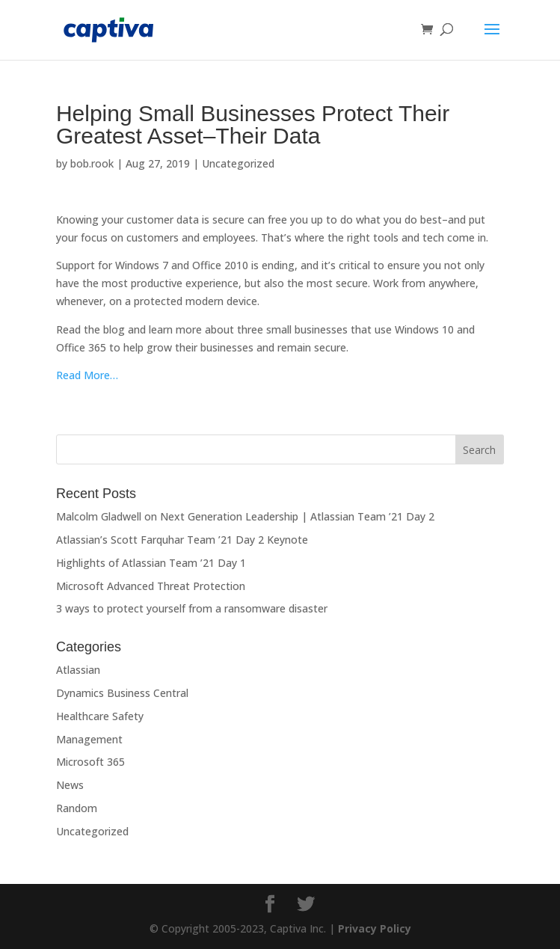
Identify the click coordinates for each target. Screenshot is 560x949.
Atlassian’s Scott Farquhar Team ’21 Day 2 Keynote (182, 540)
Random (77, 808)
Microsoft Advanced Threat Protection (151, 586)
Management (89, 739)
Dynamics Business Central (122, 693)
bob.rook (92, 163)
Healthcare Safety (100, 716)
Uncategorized (238, 163)
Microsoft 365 (90, 762)
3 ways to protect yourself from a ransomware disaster (192, 608)
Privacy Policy (375, 928)
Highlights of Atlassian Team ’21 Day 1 (151, 563)
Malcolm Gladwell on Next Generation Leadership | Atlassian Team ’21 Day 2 (245, 516)
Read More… (87, 375)
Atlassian (78, 670)
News (70, 785)
